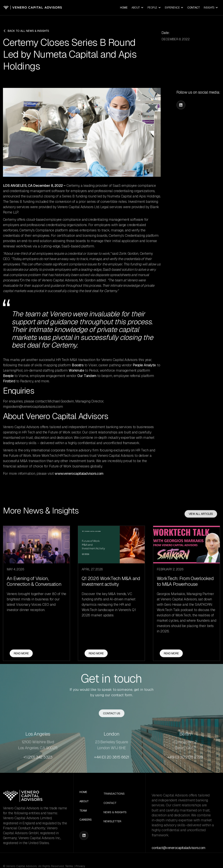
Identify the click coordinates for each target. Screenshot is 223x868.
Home (124, 8)
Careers (86, 828)
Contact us (111, 714)
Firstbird (9, 386)
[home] (33, 8)
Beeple (8, 381)
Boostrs (78, 370)
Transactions (114, 810)
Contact (194, 8)
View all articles (201, 530)
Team (83, 819)
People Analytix (144, 370)
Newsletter (112, 837)
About (84, 809)
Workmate (76, 375)
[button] (138, 8)
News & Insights (115, 828)
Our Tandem (87, 381)
